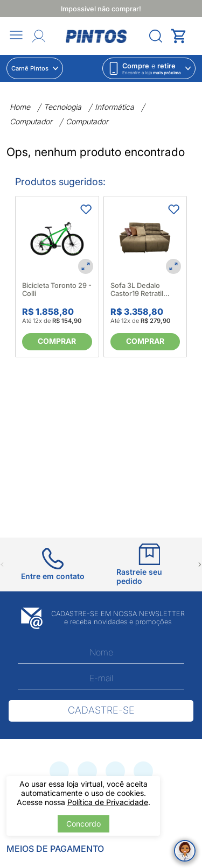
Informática (114, 107)
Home (20, 107)
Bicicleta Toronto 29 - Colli (57, 290)
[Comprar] (57, 342)
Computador (31, 121)
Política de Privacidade (108, 802)
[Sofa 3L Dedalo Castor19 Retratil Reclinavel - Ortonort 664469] (145, 238)
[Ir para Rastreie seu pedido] (150, 564)
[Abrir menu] (16, 36)
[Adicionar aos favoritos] (86, 209)
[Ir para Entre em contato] (53, 564)
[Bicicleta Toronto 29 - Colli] (57, 238)
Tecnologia (62, 107)
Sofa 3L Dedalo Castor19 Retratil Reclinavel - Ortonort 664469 (144, 290)
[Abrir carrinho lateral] (183, 36)
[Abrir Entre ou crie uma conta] (39, 36)
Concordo (83, 824)
